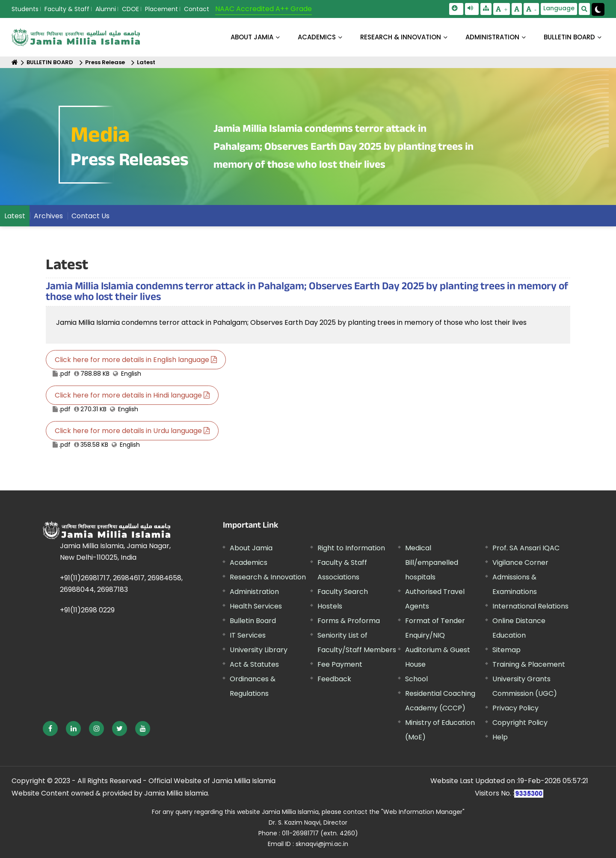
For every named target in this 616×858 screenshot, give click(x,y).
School (416, 679)
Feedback (334, 679)
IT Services (248, 635)
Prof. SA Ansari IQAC (526, 548)
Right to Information (351, 548)
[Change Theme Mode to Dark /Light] (598, 9)
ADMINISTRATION (492, 37)
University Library (259, 650)
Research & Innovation (268, 577)
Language (559, 8)
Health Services (256, 606)
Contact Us (90, 216)
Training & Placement (529, 664)
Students (25, 9)
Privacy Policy (515, 708)
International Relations (530, 606)
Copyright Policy (520, 723)
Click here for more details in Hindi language (132, 395)
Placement (161, 9)
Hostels (330, 606)
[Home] (15, 62)
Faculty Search (343, 592)
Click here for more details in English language (136, 360)
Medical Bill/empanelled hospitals (432, 563)
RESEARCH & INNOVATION (401, 37)
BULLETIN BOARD (569, 37)
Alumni (106, 9)
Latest (146, 62)
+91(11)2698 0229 (87, 610)
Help (500, 737)
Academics (249, 563)
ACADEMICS (317, 37)
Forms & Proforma (349, 621)
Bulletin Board (253, 621)
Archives (48, 216)
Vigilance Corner (520, 563)
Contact (197, 9)
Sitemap (506, 650)
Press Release (105, 62)
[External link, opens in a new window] (50, 729)
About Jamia (252, 37)
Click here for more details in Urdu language (132, 431)
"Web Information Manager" (423, 812)
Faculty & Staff (67, 9)
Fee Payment (340, 664)
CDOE (130, 9)
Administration (254, 592)
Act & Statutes (254, 664)
